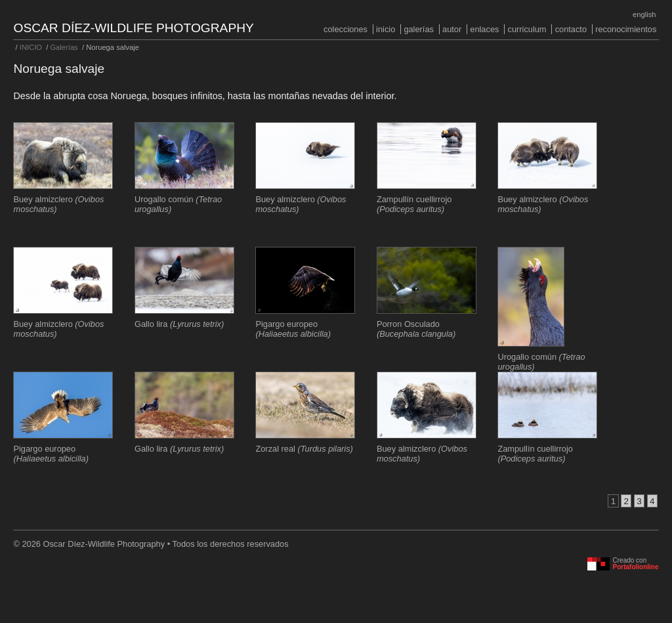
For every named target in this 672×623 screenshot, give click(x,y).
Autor (452, 29)
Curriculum (527, 29)
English (644, 14)
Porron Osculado (416, 329)
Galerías (419, 29)
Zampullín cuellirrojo (414, 204)
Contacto (571, 29)
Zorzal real (304, 449)
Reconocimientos (626, 29)
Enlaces (484, 29)
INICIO (386, 29)
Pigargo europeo (293, 329)
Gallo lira (179, 324)
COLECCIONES (346, 29)
